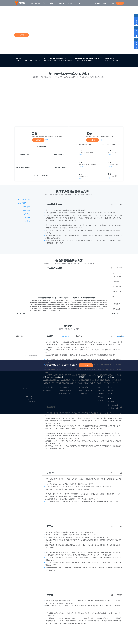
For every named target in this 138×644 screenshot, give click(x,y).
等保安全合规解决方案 (64, 394)
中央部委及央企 (24, 200)
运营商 (27, 221)
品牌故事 (100, 384)
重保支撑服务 (110, 59)
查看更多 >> (65, 336)
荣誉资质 (19, 59)
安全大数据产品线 (48, 387)
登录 (112, 3)
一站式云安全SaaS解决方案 (65, 384)
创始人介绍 (101, 390)
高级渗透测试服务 (84, 381)
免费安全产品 (47, 390)
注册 (120, 3)
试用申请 (22, 35)
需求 (112, 204)
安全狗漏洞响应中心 (114, 405)
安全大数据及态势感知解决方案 (66, 390)
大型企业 (27, 214)
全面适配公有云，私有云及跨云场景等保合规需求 (58, 61)
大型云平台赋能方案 (63, 387)
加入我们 (100, 400)
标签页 (110, 394)
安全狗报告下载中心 (114, 408)
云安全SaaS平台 (48, 384)
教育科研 (27, 210)
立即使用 (38, 140)
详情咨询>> (33, 35)
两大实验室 (101, 394)
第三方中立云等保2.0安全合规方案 (55, 59)
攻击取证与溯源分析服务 (86, 384)
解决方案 (119, 204)
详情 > (47, 140)
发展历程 (100, 387)
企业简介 (100, 381)
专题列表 (111, 390)
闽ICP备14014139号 (89, 413)
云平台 (27, 218)
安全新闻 (111, 387)
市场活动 (111, 381)
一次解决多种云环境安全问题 (84, 61)
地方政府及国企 (24, 203)
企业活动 (111, 384)
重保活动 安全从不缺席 (112, 61)
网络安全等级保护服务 (86, 390)
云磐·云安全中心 (35, 3)
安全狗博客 (111, 402)
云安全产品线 (47, 381)
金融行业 (27, 207)
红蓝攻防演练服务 (84, 387)
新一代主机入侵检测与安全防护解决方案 (88, 59)
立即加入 (86, 365)
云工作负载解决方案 (63, 381)
